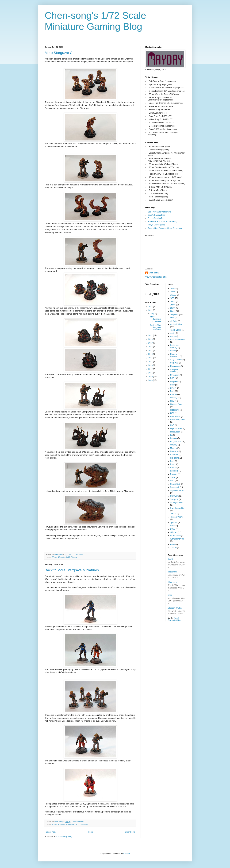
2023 (151, 307)
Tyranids (174, 523)
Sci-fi (68, 557)
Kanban (174, 438)
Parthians (174, 455)
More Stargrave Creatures (65, 53)
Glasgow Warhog (175, 608)
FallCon (174, 395)
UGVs (173, 529)
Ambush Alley (176, 324)
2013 (151, 365)
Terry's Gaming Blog (156, 225)
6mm (172, 318)
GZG (172, 413)
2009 (151, 380)
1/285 (173, 292)
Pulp (172, 461)
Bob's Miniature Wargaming (159, 212)
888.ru (171, 559)
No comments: (79, 822)
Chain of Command (175, 355)
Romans (174, 474)
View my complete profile (156, 277)
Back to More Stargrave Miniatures (72, 570)
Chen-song (154, 273)
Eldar (172, 385)
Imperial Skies (176, 428)
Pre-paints (175, 458)
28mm (54, 557)
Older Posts (130, 832)
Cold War (174, 363)
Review (173, 468)
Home (91, 832)
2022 (151, 310)
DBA (172, 378)
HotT (172, 425)
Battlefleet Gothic (178, 340)
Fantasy (174, 398)
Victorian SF (175, 536)
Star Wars (174, 496)
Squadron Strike (177, 491)
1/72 (172, 298)
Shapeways (175, 484)
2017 (151, 350)
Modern (174, 448)
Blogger (126, 854)
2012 (151, 369)
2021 (151, 335)
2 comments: (79, 554)
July (153, 313)
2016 (151, 354)
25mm (173, 308)
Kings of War (176, 442)
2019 (151, 343)
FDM (172, 401)
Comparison (175, 366)
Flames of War (176, 404)
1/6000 (173, 295)
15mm (173, 305)
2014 (151, 362)
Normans (174, 451)
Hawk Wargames (178, 420)
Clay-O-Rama (176, 360)
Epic (172, 391)
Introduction (175, 432)
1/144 (173, 288)
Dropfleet (174, 381)
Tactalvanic (173, 572)
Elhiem (173, 388)
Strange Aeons (177, 503)
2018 (151, 347)
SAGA (173, 477)
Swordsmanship (177, 508)
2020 (151, 339)
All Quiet (174, 321)
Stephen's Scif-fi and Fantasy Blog (162, 222)
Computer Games (174, 371)
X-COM (173, 548)
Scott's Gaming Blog (156, 218)
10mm (173, 301)
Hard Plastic (175, 416)
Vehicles (174, 532)
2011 (151, 373)
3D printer (62, 557)
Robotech (174, 471)
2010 (151, 376)
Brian (170, 595)
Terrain (173, 514)
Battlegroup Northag (175, 346)
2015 (151, 358)
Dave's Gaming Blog (156, 215)
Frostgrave (175, 410)
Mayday (174, 445)
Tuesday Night (176, 517)
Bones (173, 351)
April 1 (173, 333)
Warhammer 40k (177, 539)
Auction (173, 336)
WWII (173, 544)
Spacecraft (175, 487)
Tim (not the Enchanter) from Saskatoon (165, 228)
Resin (173, 464)
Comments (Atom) (64, 837)
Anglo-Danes (176, 330)
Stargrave (75, 557)
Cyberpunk (70, 824)
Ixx (171, 435)
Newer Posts (51, 832)
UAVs (173, 526)
